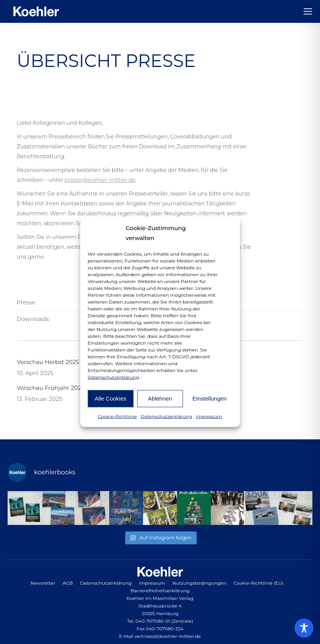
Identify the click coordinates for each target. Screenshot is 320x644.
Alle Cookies (111, 398)
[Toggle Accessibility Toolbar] (304, 628)
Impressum (209, 416)
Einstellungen (210, 398)
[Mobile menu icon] (308, 11)
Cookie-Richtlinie (117, 416)
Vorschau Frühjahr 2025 (51, 388)
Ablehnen (160, 398)
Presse (26, 302)
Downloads (33, 319)
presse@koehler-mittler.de (100, 180)
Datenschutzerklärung (113, 377)
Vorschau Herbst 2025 (48, 362)
